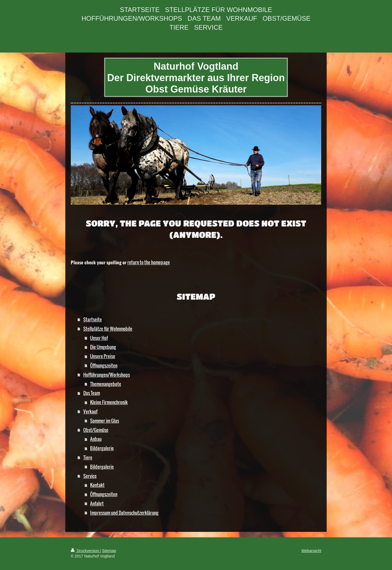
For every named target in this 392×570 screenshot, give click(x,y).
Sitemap (109, 551)
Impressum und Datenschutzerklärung (124, 513)
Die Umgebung (103, 347)
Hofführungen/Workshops (107, 375)
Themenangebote (106, 384)
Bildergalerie (102, 448)
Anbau (96, 439)
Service (90, 476)
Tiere (88, 457)
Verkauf (90, 411)
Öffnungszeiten (104, 365)
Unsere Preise (103, 356)
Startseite (93, 319)
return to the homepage (149, 262)
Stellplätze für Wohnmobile (108, 329)
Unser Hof (99, 338)
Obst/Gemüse (96, 430)
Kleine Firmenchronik (109, 402)
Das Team (92, 393)
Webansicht (311, 551)
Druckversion (85, 551)
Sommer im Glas (105, 421)
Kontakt (97, 485)
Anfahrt (97, 503)
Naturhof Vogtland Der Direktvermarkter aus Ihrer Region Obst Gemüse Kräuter (196, 78)
